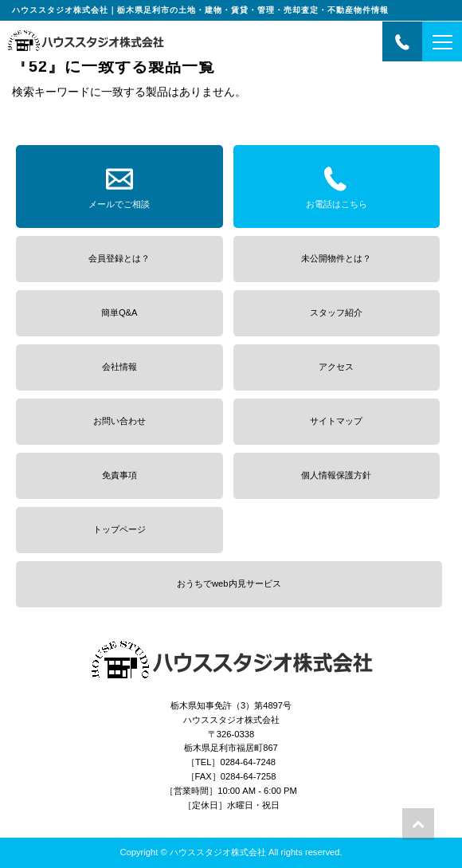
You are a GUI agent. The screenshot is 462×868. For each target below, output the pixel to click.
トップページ (119, 529)
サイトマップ (336, 421)
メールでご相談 (119, 185)
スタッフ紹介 (336, 312)
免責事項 (119, 475)
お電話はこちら (337, 185)
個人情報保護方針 (336, 475)
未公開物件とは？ (336, 258)
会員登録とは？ (119, 258)
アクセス (336, 367)
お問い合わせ (119, 421)
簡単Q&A (119, 312)
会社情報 (119, 367)
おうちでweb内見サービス (229, 583)
